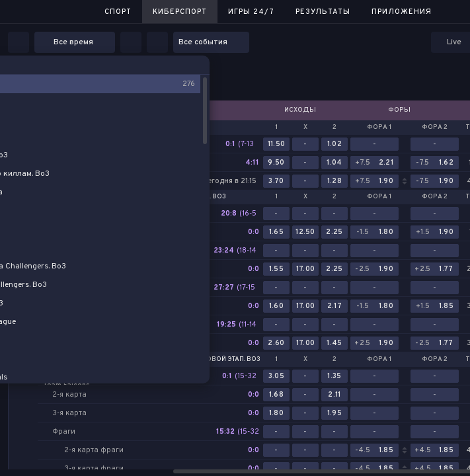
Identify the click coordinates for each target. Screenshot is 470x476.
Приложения (402, 12)
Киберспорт (180, 12)
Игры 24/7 (251, 12)
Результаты (323, 12)
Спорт (118, 12)
